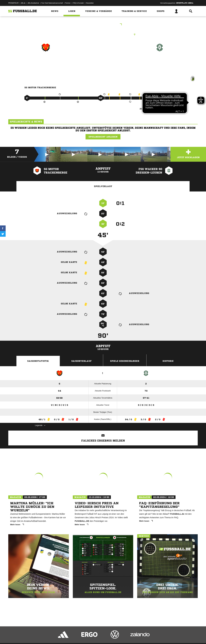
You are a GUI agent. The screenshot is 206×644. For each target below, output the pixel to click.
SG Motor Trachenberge (46, 60)
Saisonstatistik (38, 361)
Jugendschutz (61, 637)
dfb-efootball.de (33, 3)
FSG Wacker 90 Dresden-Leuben (160, 62)
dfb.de (23, 3)
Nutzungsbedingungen (45, 637)
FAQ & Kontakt (78, 3)
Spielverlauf (103, 186)
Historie (168, 361)
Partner (68, 3)
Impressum (12, 637)
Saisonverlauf (81, 361)
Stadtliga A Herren (103, 25)
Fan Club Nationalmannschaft (52, 3)
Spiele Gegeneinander (125, 361)
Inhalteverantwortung (77, 637)
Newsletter (90, 3)
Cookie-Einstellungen (95, 637)
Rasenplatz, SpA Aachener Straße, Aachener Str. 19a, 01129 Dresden (103, 34)
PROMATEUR (13, 3)
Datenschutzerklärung (27, 637)
